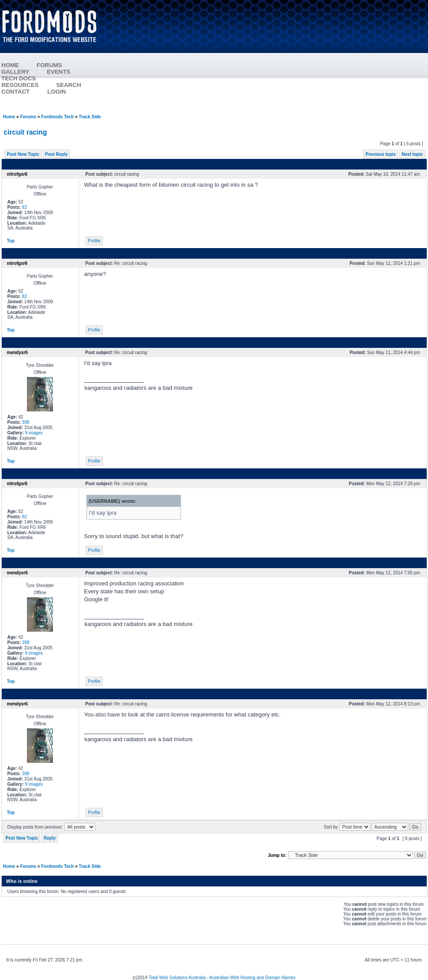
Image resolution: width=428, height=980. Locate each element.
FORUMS (58, 65)
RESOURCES (29, 85)
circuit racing (26, 132)
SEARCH (68, 85)
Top (11, 241)
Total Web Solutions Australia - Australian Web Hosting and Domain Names (222, 978)
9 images (34, 433)
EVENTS (67, 72)
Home (9, 117)
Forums (28, 117)
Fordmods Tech (57, 117)
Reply (50, 838)
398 (26, 422)
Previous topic (381, 154)
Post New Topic (23, 154)
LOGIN (56, 92)
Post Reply (56, 154)
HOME (10, 65)
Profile (94, 241)
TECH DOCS (19, 78)
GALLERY (15, 72)
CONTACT (15, 92)
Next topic (412, 154)
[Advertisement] (268, 57)
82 (24, 207)
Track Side (90, 117)
